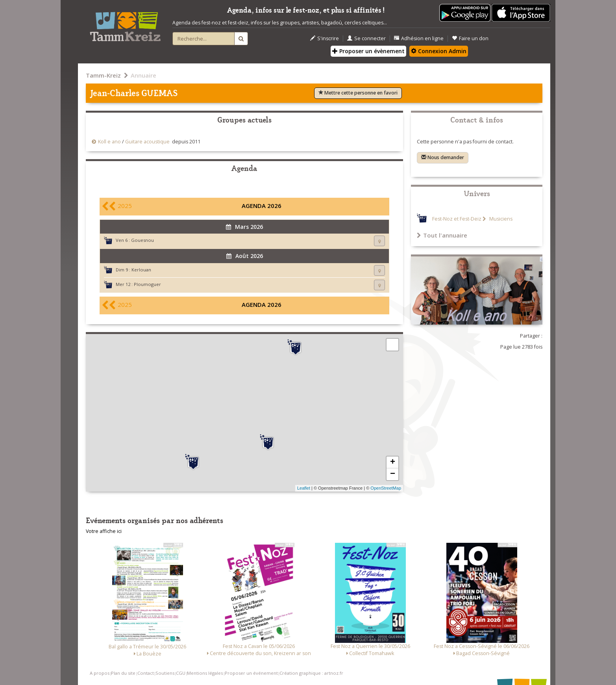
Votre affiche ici (104, 531)
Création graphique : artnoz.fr (311, 673)
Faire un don (470, 38)
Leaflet (304, 488)
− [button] (393, 474)
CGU (181, 673)
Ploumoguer (147, 284)
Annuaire (143, 75)
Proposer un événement (251, 673)
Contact (146, 673)
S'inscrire (325, 38)
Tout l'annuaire (442, 235)
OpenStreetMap (386, 488)
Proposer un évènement (368, 51)
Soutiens (165, 673)
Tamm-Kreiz (103, 75)
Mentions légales (205, 673)
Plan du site (123, 673)
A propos (100, 673)
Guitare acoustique (147, 142)
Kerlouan (141, 270)
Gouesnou (142, 240)
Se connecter (366, 38)
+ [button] (393, 462)
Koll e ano (109, 142)
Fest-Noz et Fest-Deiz (457, 219)
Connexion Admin (439, 51)
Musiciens (500, 219)
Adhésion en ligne (419, 38)
